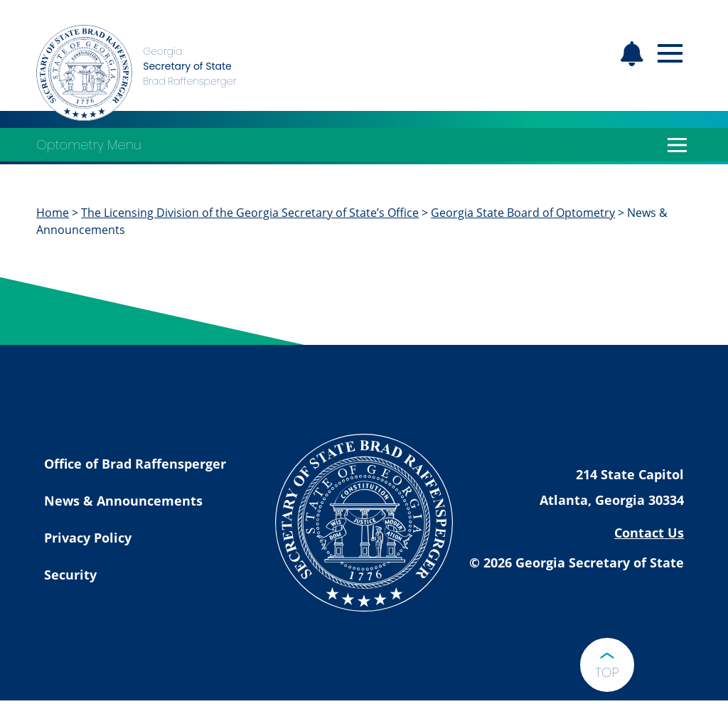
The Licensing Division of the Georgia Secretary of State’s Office (250, 213)
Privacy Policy (88, 538)
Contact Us (649, 533)
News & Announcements (123, 501)
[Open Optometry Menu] (678, 145)
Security (70, 575)
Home (53, 213)
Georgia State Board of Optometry (523, 213)
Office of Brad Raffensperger (135, 464)
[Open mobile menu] (670, 54)
